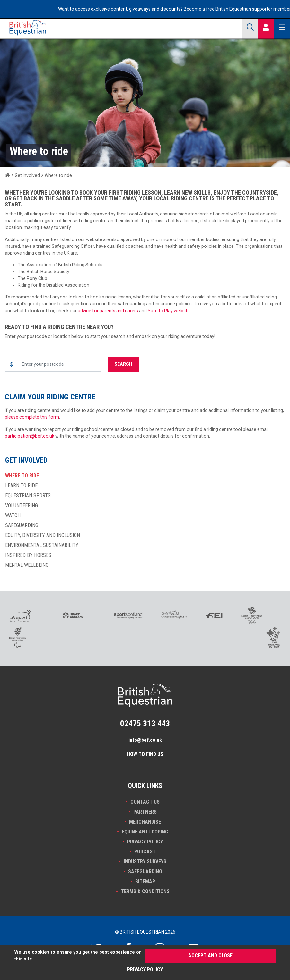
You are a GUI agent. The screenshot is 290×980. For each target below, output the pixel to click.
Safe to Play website (169, 311)
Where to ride (22, 476)
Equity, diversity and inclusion (43, 535)
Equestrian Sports (28, 496)
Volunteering (22, 506)
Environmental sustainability (42, 545)
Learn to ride (21, 486)
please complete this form (32, 417)
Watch (13, 515)
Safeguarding (22, 525)
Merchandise (145, 822)
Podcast (145, 852)
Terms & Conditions (145, 891)
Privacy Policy (145, 842)
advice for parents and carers (108, 311)
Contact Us (145, 802)
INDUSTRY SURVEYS (145, 862)
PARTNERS (145, 812)
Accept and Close (210, 955)
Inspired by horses (28, 555)
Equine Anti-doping (145, 832)
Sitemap (145, 881)
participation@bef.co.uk (30, 436)
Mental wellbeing (27, 565)
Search (123, 364)
